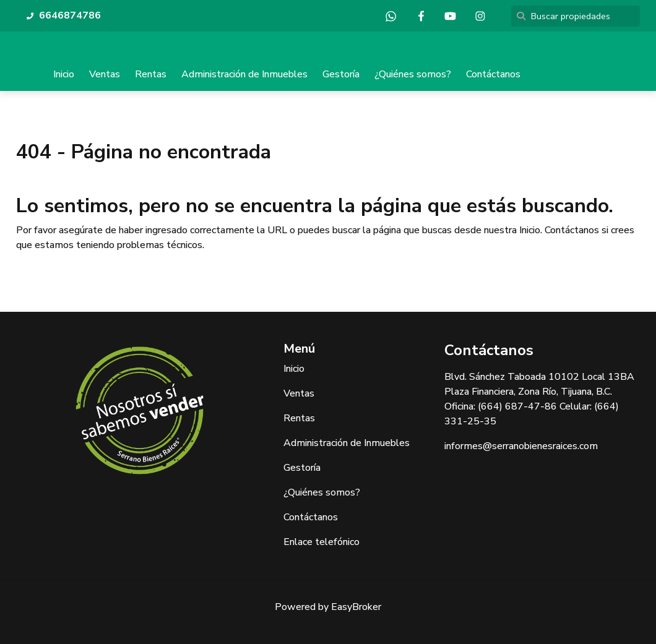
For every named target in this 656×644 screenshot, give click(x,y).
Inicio (64, 74)
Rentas (151, 74)
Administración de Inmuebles (244, 74)
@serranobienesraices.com (540, 446)
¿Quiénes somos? (413, 74)
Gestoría (341, 74)
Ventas (105, 74)
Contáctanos (493, 74)
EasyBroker (356, 607)
